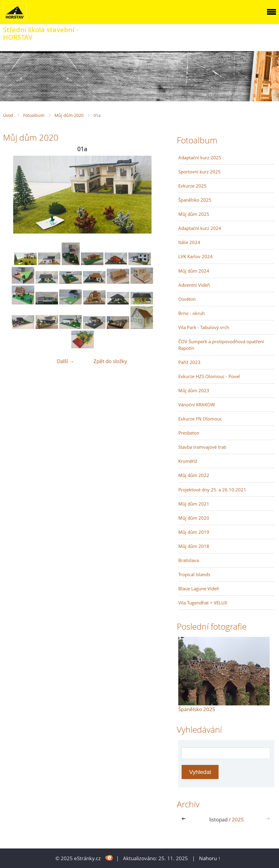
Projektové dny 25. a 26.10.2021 (212, 490)
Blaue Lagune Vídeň (199, 588)
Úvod (8, 115)
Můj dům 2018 (194, 546)
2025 (238, 819)
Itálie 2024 (189, 242)
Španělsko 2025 (195, 200)
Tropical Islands (194, 574)
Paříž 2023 (189, 362)
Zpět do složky (110, 361)
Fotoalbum (34, 115)
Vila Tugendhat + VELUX (203, 603)
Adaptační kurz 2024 (200, 228)
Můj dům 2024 (194, 271)
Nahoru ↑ (210, 858)
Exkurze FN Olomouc (200, 419)
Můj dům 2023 (194, 390)
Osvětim (187, 299)
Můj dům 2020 (69, 115)
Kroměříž (188, 461)
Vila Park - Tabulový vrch (204, 327)
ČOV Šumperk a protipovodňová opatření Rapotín (221, 345)
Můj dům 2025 (194, 214)
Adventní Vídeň (194, 285)
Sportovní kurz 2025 (199, 172)
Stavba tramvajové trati (202, 447)
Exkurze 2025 (192, 186)
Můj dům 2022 (194, 475)
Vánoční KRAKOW (197, 405)
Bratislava (189, 560)
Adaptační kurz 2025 (200, 157)
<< (185, 819)
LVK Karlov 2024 (195, 256)
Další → (66, 361)
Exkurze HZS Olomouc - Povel (209, 376)
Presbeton (189, 433)
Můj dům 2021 (194, 504)
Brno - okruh (192, 313)
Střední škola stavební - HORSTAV (41, 33)
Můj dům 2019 (194, 532)
